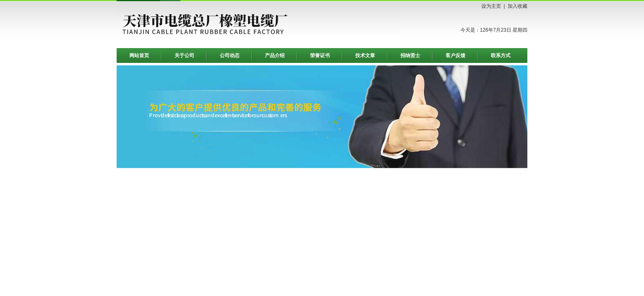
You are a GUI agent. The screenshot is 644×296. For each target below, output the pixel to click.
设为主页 (491, 6)
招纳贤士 (410, 55)
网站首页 (139, 55)
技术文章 (365, 55)
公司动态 (230, 55)
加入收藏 (517, 6)
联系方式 (501, 55)
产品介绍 (275, 55)
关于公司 (184, 55)
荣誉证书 (320, 55)
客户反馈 (455, 55)
